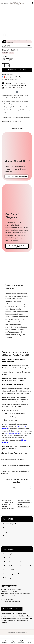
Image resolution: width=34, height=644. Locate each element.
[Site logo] (17, 3)
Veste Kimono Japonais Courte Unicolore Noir (8, 502)
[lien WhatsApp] (21, 122)
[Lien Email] (16, 122)
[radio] (4, 60)
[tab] (17, 129)
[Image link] (1, 625)
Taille (4, 56)
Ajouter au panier (17, 70)
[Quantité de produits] (6, 65)
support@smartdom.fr (13, 77)
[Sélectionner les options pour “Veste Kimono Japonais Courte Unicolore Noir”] (8, 509)
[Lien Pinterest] (19, 122)
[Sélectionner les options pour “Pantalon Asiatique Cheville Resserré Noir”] (23, 507)
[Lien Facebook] (11, 122)
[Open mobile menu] (5, 4)
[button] (12, 609)
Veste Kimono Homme (12, 433)
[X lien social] (13, 122)
